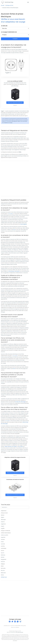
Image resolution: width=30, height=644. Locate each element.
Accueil (3, 5)
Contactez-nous (7, 626)
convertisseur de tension (14, 271)
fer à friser (21, 447)
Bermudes (3, 568)
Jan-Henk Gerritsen (20, 632)
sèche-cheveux (8, 447)
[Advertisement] (15, 179)
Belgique (3, 564)
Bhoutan (3, 571)
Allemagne (3, 520)
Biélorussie (3, 573)
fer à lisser (14, 447)
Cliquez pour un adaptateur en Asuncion (15, 473)
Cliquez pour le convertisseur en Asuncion (15, 495)
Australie (3, 544)
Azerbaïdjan (4, 548)
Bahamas (3, 555)
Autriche (3, 546)
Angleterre (3, 524)
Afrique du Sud (4, 513)
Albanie (3, 515)
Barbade (3, 562)
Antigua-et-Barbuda (6, 531)
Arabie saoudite (5, 535)
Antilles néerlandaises (6, 533)
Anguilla (3, 528)
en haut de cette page (20, 402)
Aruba (2, 542)
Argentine (3, 537)
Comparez (15, 39)
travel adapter (24, 224)
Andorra (3, 522)
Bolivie (2, 575)
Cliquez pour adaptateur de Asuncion (15, 103)
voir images (11, 214)
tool (6, 121)
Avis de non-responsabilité (15, 626)
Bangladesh (4, 559)
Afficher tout (4, 577)
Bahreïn (3, 557)
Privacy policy (23, 626)
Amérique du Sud (9, 5)
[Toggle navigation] (28, 2)
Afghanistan (4, 511)
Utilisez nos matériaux (15, 627)
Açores (3, 553)
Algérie (3, 517)
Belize (2, 566)
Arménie (3, 540)
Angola (3, 526)
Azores (2, 551)
